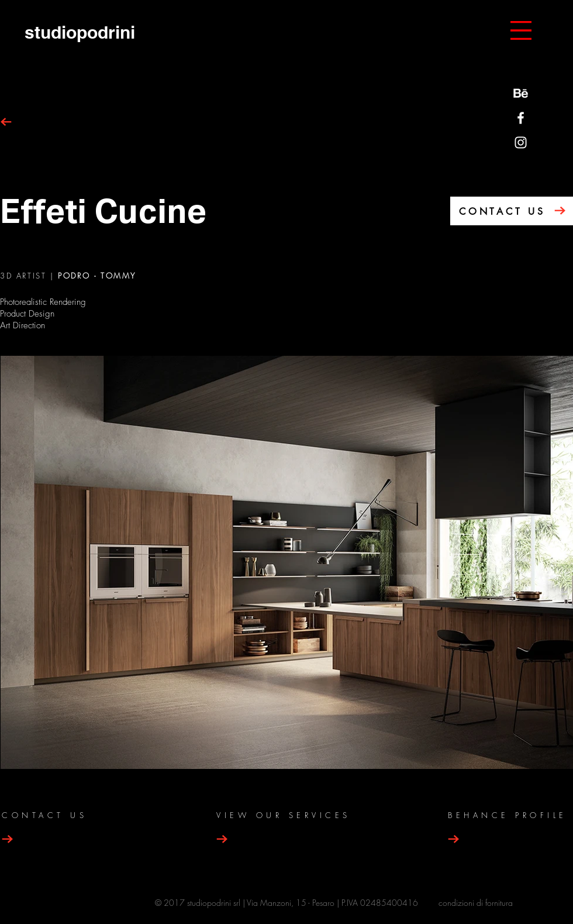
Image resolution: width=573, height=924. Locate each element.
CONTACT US (502, 212)
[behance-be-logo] (521, 93)
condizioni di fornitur (473, 903)
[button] (521, 30)
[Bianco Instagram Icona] (521, 142)
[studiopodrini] (80, 32)
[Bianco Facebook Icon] (521, 118)
